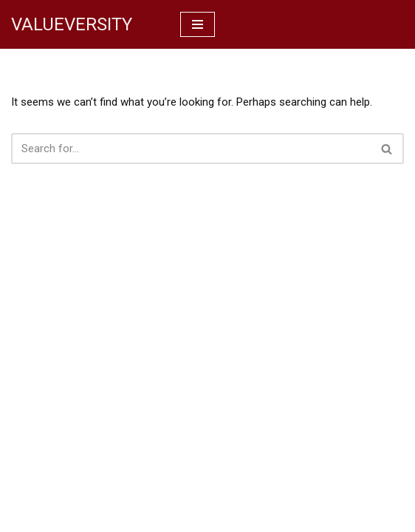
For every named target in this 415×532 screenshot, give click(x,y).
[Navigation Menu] (198, 24)
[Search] (191, 149)
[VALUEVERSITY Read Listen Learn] (72, 24)
